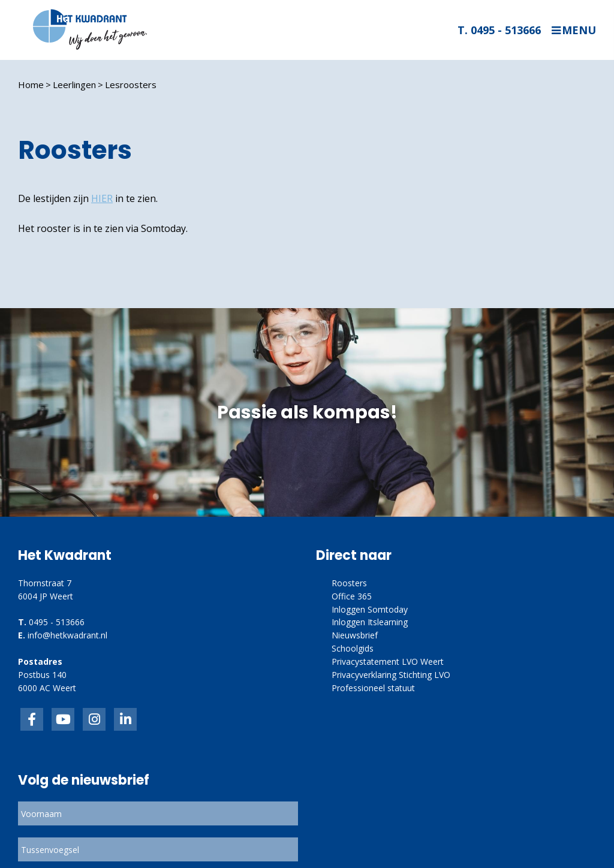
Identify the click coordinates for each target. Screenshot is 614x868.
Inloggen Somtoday (370, 609)
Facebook (32, 719)
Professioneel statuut (373, 688)
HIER (102, 198)
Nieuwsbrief (355, 635)
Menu (579, 30)
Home (31, 85)
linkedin (125, 719)
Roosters (349, 583)
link (94, 719)
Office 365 (352, 596)
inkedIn (63, 719)
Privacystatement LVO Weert (388, 661)
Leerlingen (74, 85)
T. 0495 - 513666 (499, 30)
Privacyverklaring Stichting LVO (391, 675)
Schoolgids (353, 648)
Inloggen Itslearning (370, 622)
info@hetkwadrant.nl (67, 635)
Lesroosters (131, 85)
